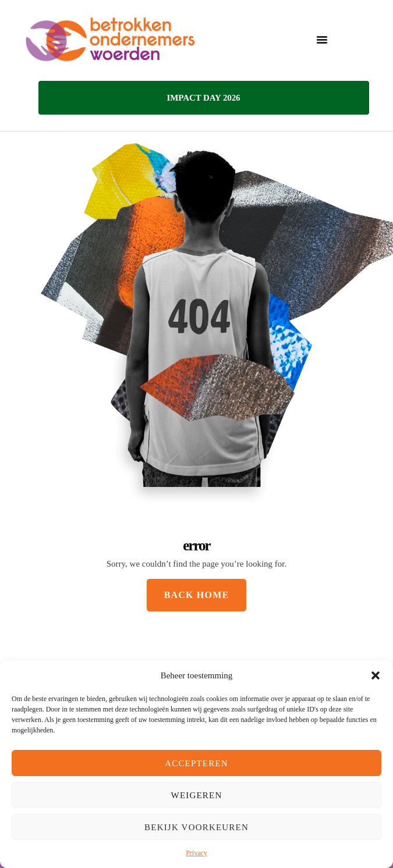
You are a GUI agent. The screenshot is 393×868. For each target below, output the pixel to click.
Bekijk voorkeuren (196, 827)
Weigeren (197, 795)
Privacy (196, 853)
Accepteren (196, 763)
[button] (376, 675)
